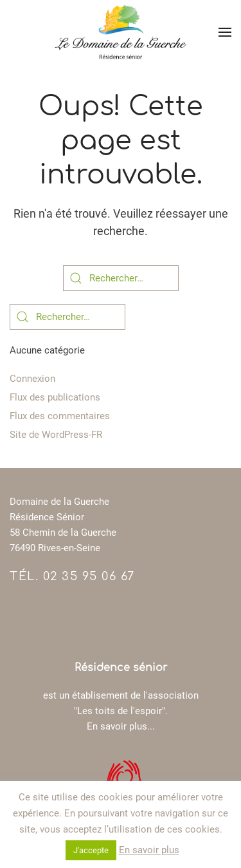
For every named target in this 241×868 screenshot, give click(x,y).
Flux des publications (55, 397)
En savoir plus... (121, 726)
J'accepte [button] (91, 850)
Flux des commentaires (60, 416)
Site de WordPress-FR (56, 435)
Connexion (32, 379)
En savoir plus (149, 850)
